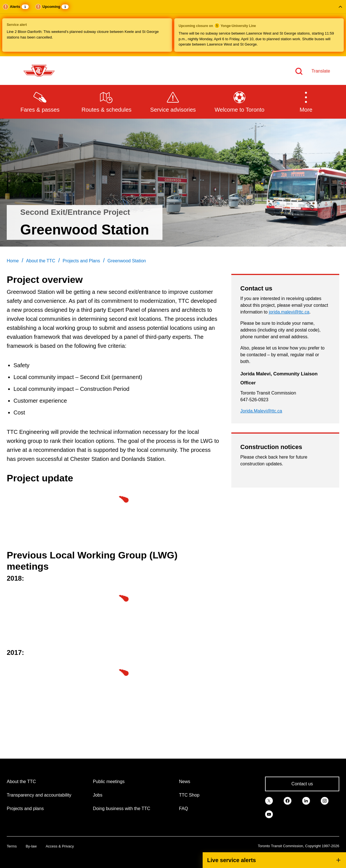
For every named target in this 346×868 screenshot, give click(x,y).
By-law (31, 846)
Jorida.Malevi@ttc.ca (261, 411)
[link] (269, 800)
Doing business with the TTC (121, 809)
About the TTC (21, 782)
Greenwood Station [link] (127, 261)
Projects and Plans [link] (81, 261)
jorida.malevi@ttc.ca (289, 312)
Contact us (302, 784)
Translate (321, 71)
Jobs (98, 795)
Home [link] (13, 261)
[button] (173, 28)
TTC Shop (189, 795)
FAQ (184, 809)
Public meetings (109, 782)
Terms (12, 846)
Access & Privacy (60, 846)
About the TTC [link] (41, 261)
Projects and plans (25, 809)
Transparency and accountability (39, 795)
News (185, 782)
